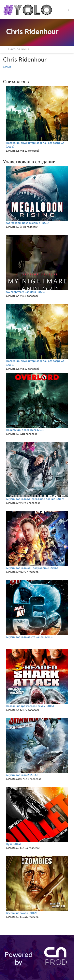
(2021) (37, 195)
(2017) (37, 471)
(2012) (37, 885)
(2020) (37, 264)
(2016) (37, 540)
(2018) (37, 117)
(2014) (37, 747)
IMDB (7, 67)
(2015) (37, 609)
